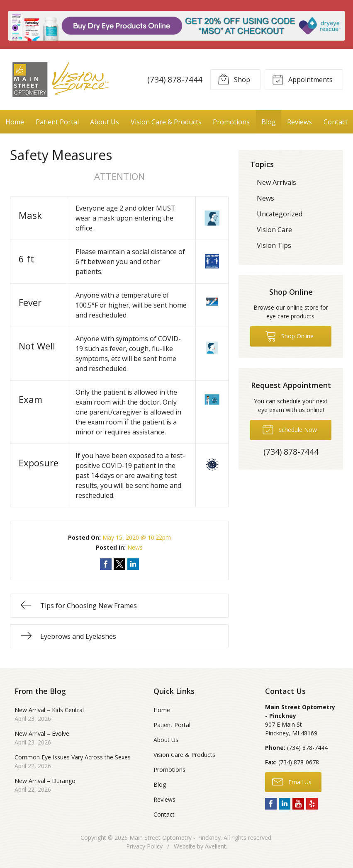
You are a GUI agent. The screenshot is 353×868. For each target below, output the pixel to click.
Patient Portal (57, 122)
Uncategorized (280, 214)
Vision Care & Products (166, 122)
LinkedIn (285, 804)
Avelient (215, 846)
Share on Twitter (119, 564)
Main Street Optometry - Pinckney (175, 838)
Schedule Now (290, 429)
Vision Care (274, 230)
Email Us (292, 781)
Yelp (312, 804)
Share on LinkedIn (133, 564)
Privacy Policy (144, 846)
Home (15, 122)
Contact (336, 122)
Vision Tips (274, 245)
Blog (269, 122)
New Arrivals (276, 182)
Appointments (302, 79)
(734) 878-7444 (175, 79)
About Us (105, 122)
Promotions (231, 122)
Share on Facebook (106, 564)
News (135, 547)
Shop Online (289, 336)
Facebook (271, 804)
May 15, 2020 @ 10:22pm (137, 537)
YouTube (298, 804)
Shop (234, 79)
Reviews (299, 122)
